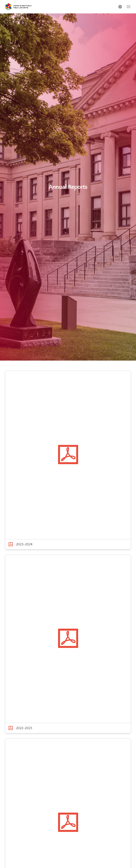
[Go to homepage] (18, 7)
